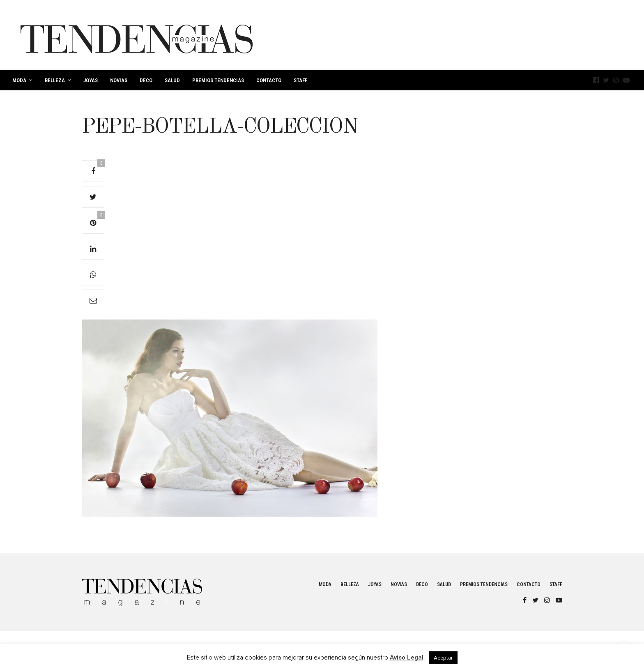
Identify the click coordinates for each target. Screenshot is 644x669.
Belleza (55, 80)
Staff (300, 80)
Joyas (91, 80)
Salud (172, 80)
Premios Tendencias (218, 80)
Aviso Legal (407, 658)
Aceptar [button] (443, 658)
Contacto (269, 80)
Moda (19, 80)
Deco (146, 80)
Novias (119, 80)
